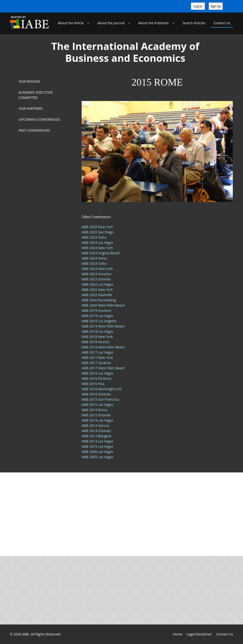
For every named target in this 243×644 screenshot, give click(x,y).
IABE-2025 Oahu (94, 237)
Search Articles (194, 23)
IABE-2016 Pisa (93, 384)
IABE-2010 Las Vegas (97, 446)
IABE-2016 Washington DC (102, 389)
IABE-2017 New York (97, 358)
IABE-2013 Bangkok (97, 436)
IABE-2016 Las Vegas (97, 373)
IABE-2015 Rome (94, 410)
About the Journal (114, 23)
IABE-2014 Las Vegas (97, 420)
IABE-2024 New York (97, 248)
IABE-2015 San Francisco (100, 399)
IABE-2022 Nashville (97, 295)
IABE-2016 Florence (97, 378)
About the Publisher (156, 23)
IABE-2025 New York (97, 227)
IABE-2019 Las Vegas (97, 316)
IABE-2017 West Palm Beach (103, 368)
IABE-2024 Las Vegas (97, 243)
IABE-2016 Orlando (96, 394)
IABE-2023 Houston (97, 274)
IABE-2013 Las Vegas (97, 441)
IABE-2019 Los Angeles (99, 321)
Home (178, 634)
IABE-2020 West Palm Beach (103, 305)
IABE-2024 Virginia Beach (101, 253)
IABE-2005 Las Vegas (97, 457)
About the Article (73, 23)
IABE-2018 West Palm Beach (103, 347)
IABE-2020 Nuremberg (99, 300)
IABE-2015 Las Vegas (97, 405)
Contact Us (222, 23)
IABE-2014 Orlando (96, 431)
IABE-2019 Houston (97, 310)
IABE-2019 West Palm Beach (103, 326)
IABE (26, 634)
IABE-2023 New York (97, 269)
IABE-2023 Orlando (96, 279)
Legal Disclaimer (199, 634)
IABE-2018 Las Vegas (97, 331)
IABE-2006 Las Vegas (97, 452)
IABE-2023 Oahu (94, 263)
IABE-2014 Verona (95, 425)
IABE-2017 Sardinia (96, 363)
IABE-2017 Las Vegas (97, 352)
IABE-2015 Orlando (96, 415)
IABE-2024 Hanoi (94, 258)
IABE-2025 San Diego (98, 232)
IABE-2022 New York (97, 290)
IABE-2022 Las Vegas (97, 284)
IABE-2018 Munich (96, 342)
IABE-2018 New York (97, 337)
